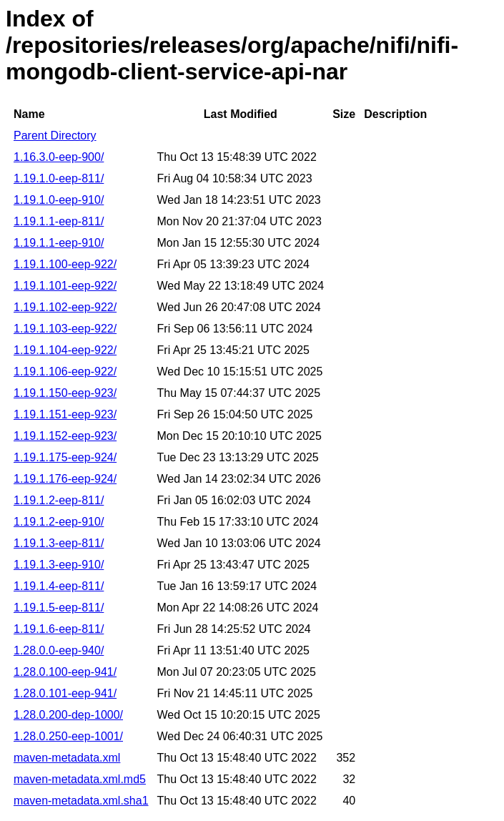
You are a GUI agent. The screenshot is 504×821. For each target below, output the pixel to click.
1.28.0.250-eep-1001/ (68, 736)
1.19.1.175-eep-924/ (65, 457)
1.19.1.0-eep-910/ (59, 200)
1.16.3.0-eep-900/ (59, 157)
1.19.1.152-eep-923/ (65, 436)
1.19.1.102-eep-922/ (65, 307)
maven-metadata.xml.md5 (80, 779)
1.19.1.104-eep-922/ (65, 350)
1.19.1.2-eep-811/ (59, 500)
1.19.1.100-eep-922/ (65, 264)
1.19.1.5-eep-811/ (59, 608)
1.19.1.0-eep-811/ (59, 178)
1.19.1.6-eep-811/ (59, 629)
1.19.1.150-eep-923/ (65, 393)
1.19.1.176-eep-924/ (65, 479)
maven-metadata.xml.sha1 (81, 801)
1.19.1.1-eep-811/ (59, 221)
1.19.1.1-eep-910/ (59, 243)
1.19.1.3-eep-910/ (59, 565)
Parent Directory (55, 136)
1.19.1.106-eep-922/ (65, 372)
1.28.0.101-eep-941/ (65, 693)
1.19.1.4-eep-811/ (59, 586)
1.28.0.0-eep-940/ (59, 650)
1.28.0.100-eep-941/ (65, 672)
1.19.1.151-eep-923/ (65, 414)
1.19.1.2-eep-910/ (59, 522)
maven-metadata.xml (67, 758)
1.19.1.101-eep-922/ (65, 286)
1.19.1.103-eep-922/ (65, 329)
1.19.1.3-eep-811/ (59, 543)
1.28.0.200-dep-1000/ (68, 715)
